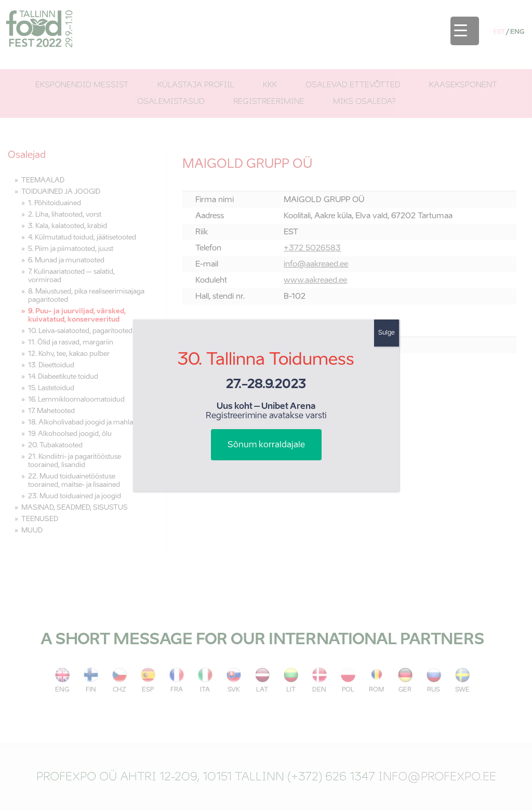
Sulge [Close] (387, 333)
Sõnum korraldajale (266, 445)
